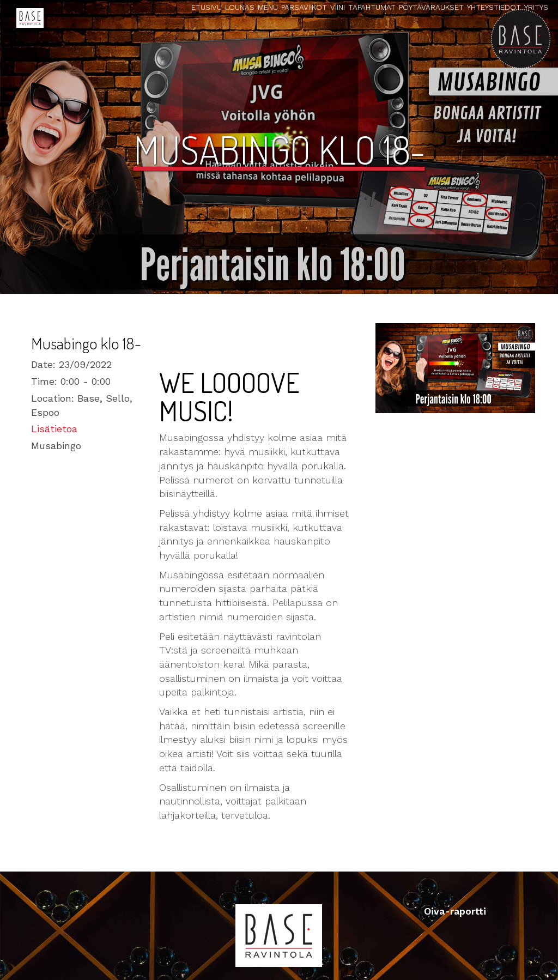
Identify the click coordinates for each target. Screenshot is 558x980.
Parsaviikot (304, 7)
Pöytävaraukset (431, 7)
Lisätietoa (54, 429)
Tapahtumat (372, 7)
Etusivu (207, 7)
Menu (268, 7)
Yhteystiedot (494, 7)
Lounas (240, 7)
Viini (338, 7)
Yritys (536, 7)
